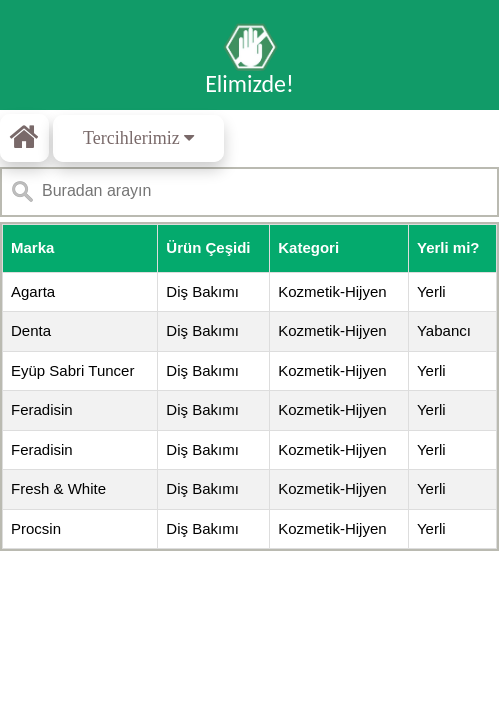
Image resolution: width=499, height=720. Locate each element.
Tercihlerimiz (138, 138)
